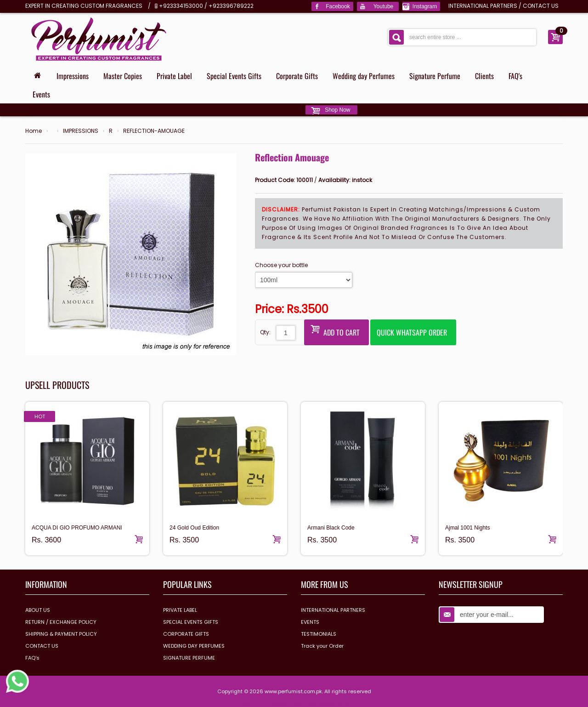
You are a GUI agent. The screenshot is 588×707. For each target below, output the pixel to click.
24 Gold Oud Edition (194, 528)
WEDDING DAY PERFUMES (194, 646)
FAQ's (515, 76)
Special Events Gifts (234, 76)
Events (41, 94)
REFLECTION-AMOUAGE (154, 131)
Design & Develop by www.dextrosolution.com (294, 703)
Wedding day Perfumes (364, 76)
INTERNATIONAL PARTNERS (483, 6)
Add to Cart (335, 330)
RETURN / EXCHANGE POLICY (61, 622)
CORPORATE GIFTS (186, 634)
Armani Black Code (331, 528)
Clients (484, 76)
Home (34, 131)
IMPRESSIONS (81, 131)
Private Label (174, 76)
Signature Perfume (435, 76)
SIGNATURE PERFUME (189, 658)
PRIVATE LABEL (180, 610)
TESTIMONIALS (319, 634)
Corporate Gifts (297, 76)
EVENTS (310, 622)
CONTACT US (541, 6)
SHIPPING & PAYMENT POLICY (61, 634)
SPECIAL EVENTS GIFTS (191, 622)
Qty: (265, 332)
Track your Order (322, 646)
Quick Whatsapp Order (412, 332)
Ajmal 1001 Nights (467, 528)
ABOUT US (38, 610)
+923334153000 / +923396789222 (206, 6)
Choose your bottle (281, 265)
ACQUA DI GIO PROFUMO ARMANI (77, 528)
